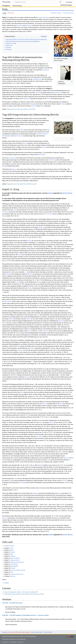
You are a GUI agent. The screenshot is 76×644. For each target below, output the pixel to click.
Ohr (69, 430)
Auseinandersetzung (44, 17)
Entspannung (12, 158)
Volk (12, 554)
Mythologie (28, 25)
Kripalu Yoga (41, 154)
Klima (12, 550)
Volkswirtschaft (15, 560)
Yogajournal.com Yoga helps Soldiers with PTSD (21, 109)
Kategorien (5, 632)
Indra (15, 210)
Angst (14, 83)
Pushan (46, 331)
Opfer (29, 241)
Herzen (52, 422)
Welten (11, 319)
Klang (20, 255)
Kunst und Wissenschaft (18, 570)
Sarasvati (5, 518)
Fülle (70, 493)
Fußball (7, 583)
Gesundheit (46, 70)
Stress (24, 72)
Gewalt (30, 331)
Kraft (49, 460)
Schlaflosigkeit (6, 136)
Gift (36, 448)
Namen (27, 377)
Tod (12, 572)
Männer (14, 169)
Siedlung (13, 556)
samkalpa (22, 482)
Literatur (20, 25)
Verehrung (66, 458)
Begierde (41, 227)
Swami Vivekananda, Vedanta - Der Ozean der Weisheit (20, 592)
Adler (41, 465)
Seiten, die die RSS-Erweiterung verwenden (19, 632)
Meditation (56, 92)
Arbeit (49, 98)
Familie (34, 106)
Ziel (38, 282)
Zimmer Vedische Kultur (37, 632)
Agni (69, 362)
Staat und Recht (15, 558)
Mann (42, 340)
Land (12, 548)
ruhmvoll (61, 321)
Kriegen (48, 88)
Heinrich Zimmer (67, 193)
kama (10, 480)
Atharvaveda (8, 301)
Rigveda (30, 274)
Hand (29, 288)
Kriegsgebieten (9, 118)
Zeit (37, 243)
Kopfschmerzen (18, 136)
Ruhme (44, 404)
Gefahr (44, 147)
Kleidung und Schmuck (17, 562)
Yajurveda (12, 576)
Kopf (48, 130)
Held (19, 346)
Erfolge (31, 104)
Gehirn (22, 130)
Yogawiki (6, 2)
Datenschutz (5, 642)
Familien (38, 92)
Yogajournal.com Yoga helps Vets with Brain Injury (21, 184)
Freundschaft (48, 214)
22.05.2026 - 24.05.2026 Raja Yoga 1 (12, 603)
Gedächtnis (52, 160)
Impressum (20, 642)
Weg (4, 166)
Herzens (64, 480)
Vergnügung (15, 566)
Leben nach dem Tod (17, 574)
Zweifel (8, 274)
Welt (42, 106)
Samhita (50, 193)
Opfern (28, 319)
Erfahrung (5, 212)
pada (34, 396)
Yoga (31, 179)
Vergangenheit (37, 79)
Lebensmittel (14, 564)
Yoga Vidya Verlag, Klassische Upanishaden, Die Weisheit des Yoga (24, 594)
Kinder (32, 348)
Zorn (41, 422)
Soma (4, 216)
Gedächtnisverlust (42, 134)
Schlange (39, 436)
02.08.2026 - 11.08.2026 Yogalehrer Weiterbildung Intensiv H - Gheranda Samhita (25, 615)
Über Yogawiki (13, 642)
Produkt (13, 552)
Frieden (63, 104)
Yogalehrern (26, 98)
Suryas (17, 282)
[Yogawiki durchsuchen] (38, 2)
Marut (20, 350)
